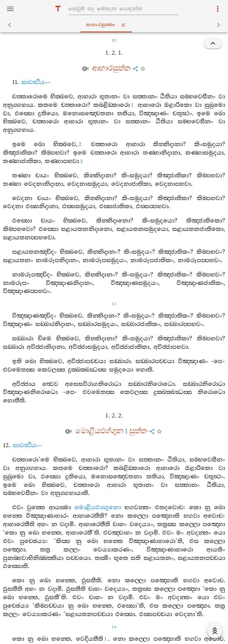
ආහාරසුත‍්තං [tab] (115, 25)
